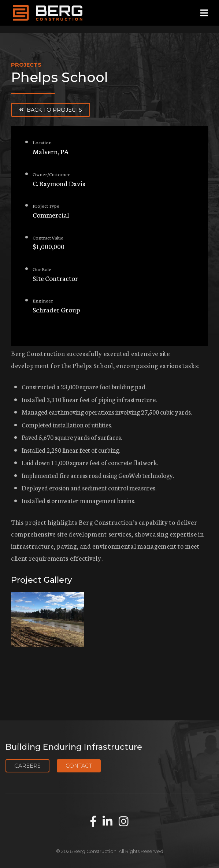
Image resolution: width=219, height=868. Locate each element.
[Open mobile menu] (204, 13)
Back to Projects (51, 110)
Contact (79, 766)
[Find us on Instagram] (124, 822)
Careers (27, 766)
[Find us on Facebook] (93, 822)
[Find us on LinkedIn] (107, 822)
